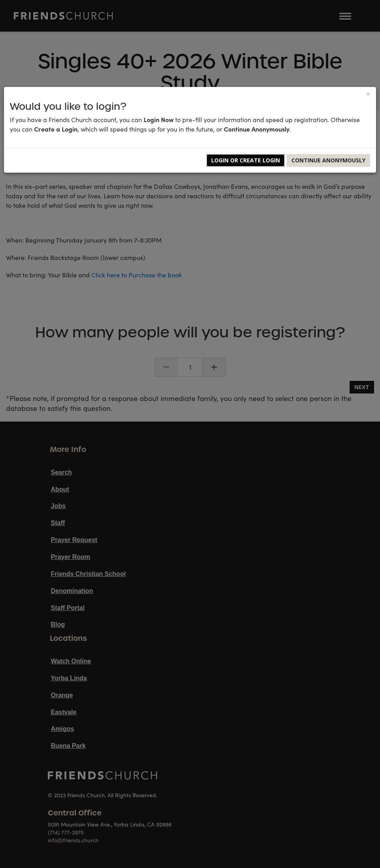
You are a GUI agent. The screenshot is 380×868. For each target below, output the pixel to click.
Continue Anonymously (328, 160)
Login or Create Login (246, 160)
